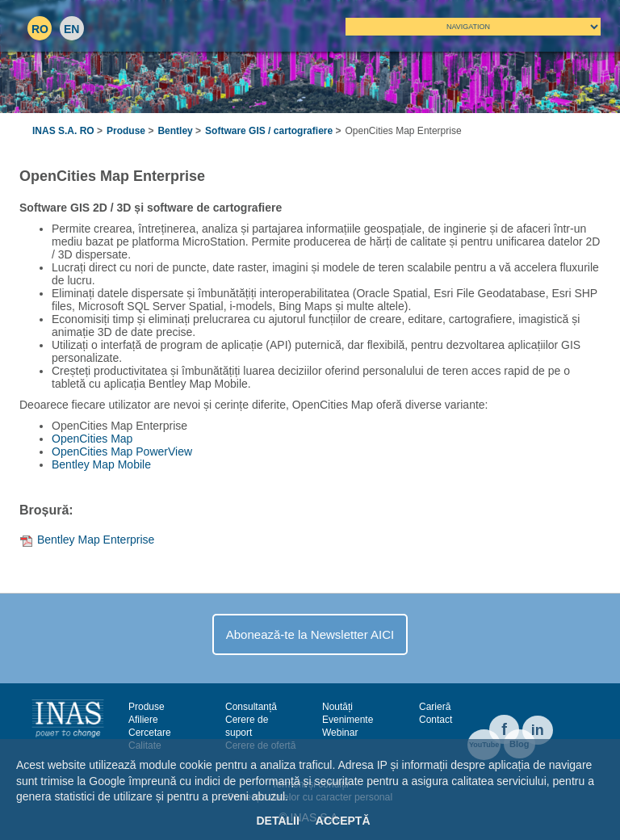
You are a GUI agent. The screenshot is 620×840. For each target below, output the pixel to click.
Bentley (175, 131)
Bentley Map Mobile (101, 464)
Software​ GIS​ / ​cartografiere (269, 131)
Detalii (277, 821)
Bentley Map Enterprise (96, 540)
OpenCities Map (92, 439)
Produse (126, 131)
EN (71, 29)
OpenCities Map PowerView (122, 451)
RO (40, 29)
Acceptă (343, 821)
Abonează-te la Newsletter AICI (310, 634)
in (538, 730)
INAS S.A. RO (63, 131)
